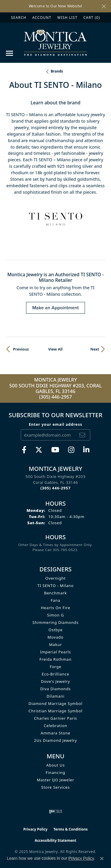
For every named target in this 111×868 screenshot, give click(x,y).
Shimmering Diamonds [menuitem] (56, 622)
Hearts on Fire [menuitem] (55, 608)
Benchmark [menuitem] (55, 593)
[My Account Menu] (42, 18)
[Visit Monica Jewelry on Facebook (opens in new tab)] (24, 450)
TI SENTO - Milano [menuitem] (55, 586)
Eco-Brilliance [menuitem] (55, 674)
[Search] (19, 18)
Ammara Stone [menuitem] (55, 733)
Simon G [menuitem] (55, 615)
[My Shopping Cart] (92, 18)
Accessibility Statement (55, 840)
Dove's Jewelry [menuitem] (56, 681)
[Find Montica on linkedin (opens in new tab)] (86, 450)
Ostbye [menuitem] (56, 630)
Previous (21, 349)
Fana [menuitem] (55, 600)
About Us (55, 765)
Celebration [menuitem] (55, 726)
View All (55, 349)
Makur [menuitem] (55, 645)
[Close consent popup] (102, 859)
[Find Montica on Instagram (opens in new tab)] (71, 450)
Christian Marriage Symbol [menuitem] (55, 711)
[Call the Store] (56, 488)
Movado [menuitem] (56, 637)
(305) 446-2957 (55, 397)
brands (57, 71)
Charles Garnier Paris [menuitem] (56, 718)
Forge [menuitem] (55, 667)
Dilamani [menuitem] (55, 696)
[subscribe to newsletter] (82, 435)
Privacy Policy (36, 829)
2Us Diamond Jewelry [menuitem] (55, 740)
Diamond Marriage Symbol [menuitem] (55, 703)
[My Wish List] (67, 18)
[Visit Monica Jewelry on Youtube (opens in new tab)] (55, 450)
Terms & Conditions (70, 829)
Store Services (55, 787)
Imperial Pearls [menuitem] (55, 652)
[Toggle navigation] (9, 53)
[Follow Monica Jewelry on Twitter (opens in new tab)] (39, 450)
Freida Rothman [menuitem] (55, 659)
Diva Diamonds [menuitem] (55, 689)
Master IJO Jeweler (55, 780)
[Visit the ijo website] (55, 811)
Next (95, 349)
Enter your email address (55, 424)
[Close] (104, 6)
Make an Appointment (55, 308)
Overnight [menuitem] (55, 578)
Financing (55, 772)
